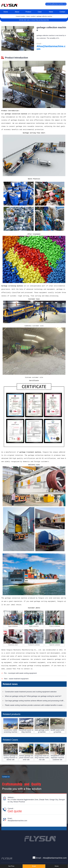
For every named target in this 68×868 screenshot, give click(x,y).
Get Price (11, 866)
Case (40, 12)
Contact (62, 12)
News (51, 12)
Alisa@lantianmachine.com (51, 48)
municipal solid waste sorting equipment (22, 673)
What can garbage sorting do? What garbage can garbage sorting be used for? (33, 696)
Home (6, 12)
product (33, 16)
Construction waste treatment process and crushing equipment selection (31, 692)
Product (28, 12)
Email (34, 866)
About (17, 12)
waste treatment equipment (19, 679)
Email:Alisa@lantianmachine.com (56, 4)
